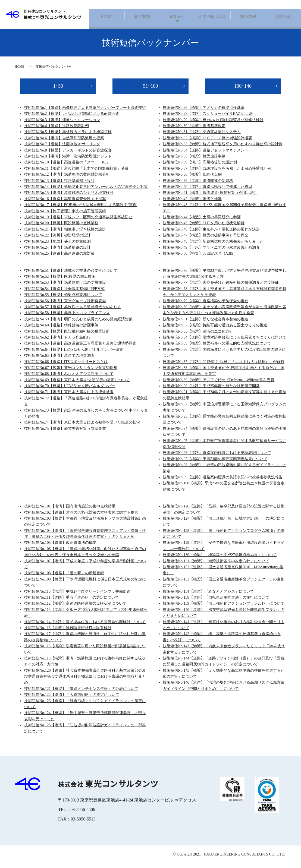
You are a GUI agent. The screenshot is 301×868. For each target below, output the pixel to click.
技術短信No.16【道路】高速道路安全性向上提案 (65, 203)
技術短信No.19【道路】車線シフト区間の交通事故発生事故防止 (78, 222)
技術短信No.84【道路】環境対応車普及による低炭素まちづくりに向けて (225, 342)
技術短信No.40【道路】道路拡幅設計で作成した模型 (207, 192)
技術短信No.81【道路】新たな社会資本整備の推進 (206, 324)
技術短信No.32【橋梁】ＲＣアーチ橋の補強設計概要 (207, 143)
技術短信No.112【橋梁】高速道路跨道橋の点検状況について (75, 608)
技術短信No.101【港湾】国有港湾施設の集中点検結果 (70, 511)
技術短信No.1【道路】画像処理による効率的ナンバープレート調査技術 (85, 112)
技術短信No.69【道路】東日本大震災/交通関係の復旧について (77, 385)
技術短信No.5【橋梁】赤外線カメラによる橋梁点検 (68, 137)
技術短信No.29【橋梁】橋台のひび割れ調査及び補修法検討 (213, 124)
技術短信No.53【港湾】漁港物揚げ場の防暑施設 (65, 287)
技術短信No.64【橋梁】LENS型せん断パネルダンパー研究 (74, 354)
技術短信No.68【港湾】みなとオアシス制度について (69, 379)
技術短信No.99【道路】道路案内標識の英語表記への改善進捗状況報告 (223, 482)
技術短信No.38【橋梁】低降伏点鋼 (192, 179)
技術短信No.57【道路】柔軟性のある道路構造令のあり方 (73, 312)
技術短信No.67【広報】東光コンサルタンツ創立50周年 (71, 372)
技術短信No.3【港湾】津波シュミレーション (62, 124)
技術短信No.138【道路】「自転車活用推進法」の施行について (216, 602)
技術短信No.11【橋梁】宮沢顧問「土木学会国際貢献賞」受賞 (76, 173)
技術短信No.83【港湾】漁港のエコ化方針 (198, 336)
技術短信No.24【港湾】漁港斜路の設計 (57, 252)
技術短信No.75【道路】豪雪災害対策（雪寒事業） (67, 433)
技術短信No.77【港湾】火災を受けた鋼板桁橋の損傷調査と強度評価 (221, 287)
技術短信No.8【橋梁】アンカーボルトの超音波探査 (68, 155)
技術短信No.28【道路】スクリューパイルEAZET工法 (208, 119)
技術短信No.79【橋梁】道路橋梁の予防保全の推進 (206, 306)
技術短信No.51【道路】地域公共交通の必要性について (71, 275)
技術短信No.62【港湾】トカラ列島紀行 (57, 342)
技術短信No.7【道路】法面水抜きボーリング (62, 149)
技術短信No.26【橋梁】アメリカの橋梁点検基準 (204, 112)
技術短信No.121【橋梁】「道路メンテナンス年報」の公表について (81, 693)
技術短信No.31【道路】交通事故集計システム (202, 137)
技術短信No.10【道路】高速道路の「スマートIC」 (67, 167)
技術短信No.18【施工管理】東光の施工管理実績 (65, 216)
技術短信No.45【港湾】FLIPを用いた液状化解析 (204, 228)
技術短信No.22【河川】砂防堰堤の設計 (57, 240)
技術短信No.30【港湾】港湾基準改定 (194, 131)
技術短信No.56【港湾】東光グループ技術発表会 (65, 306)
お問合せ (283, 17)
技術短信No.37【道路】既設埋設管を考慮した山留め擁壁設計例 (217, 173)
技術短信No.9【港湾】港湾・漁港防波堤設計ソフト (68, 161)
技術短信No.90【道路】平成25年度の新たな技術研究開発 (211, 391)
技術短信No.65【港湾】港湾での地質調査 (59, 360)
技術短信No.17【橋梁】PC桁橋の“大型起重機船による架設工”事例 (80, 210)
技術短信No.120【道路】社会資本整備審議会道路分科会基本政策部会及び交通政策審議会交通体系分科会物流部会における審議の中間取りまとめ (85, 681)
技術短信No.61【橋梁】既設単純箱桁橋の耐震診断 (67, 336)
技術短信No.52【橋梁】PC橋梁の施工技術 (60, 281)
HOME (107, 17)
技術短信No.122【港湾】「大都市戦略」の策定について (72, 700)
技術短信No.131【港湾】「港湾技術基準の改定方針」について (216, 566)
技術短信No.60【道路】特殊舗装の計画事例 (61, 330)
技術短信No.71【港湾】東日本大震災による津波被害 (69, 397)
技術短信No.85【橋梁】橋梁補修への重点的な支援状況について (217, 348)
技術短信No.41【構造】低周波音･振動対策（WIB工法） (210, 198)
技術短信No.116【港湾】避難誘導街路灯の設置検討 (68, 632)
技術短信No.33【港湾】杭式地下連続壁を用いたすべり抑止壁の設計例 (223, 149)
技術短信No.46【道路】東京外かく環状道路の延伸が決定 (211, 234)
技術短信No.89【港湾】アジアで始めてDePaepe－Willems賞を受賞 (219, 385)
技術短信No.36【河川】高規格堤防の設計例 (200, 167)
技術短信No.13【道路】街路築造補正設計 (59, 185)
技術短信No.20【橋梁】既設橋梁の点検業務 (61, 228)
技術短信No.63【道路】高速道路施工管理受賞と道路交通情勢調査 (80, 348)
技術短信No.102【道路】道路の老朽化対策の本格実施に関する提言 (81, 517)
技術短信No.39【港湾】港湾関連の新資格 (198, 185)
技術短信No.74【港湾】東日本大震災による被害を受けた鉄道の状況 (82, 427)
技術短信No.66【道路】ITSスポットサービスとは (66, 366)
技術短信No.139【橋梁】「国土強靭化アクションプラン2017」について (224, 608)
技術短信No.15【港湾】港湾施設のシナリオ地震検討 (69, 198)
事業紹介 (177, 17)
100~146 (243, 91)
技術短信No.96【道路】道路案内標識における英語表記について (217, 458)
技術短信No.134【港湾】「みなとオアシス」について (208, 596)
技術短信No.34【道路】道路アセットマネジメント (206, 155)
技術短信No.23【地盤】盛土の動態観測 (57, 246)
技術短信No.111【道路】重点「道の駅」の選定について (72, 602)
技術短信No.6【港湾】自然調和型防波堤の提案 (64, 143)
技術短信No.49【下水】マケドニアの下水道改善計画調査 (211, 252)
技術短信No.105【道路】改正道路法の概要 (60, 547)
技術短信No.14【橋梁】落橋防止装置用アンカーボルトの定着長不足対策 (86, 192)
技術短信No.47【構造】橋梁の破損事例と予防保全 (206, 240)
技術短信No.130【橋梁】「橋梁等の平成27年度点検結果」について (220, 560)
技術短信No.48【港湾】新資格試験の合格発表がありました (213, 246)
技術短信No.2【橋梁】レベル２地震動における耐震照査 (72, 119)
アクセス (187, 805)
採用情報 (248, 17)
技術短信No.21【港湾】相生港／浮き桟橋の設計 (65, 234)
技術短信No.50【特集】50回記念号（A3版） (200, 258)
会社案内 (142, 17)
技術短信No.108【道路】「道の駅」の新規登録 (64, 578)
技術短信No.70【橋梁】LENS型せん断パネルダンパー (70, 391)
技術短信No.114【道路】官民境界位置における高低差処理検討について (85, 626)
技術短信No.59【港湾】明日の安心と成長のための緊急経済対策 (78, 324)
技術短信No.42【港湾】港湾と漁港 (192, 203)
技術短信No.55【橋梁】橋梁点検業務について (63, 300)
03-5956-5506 (83, 814)
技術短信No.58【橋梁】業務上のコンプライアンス (67, 318)
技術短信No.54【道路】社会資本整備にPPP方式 (64, 293)
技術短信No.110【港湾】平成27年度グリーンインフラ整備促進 (77, 596)
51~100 (151, 91)
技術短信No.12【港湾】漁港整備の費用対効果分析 (67, 179)
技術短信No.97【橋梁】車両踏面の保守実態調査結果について (215, 464)
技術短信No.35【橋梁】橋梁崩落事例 (194, 161)
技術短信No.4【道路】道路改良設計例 (57, 131)
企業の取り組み (213, 17)
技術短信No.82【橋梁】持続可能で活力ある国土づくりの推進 (215, 330)
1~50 (58, 91)
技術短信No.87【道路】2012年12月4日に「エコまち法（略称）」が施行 (224, 366)
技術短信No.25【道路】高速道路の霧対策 (59, 258)
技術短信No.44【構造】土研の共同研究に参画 (202, 222)
